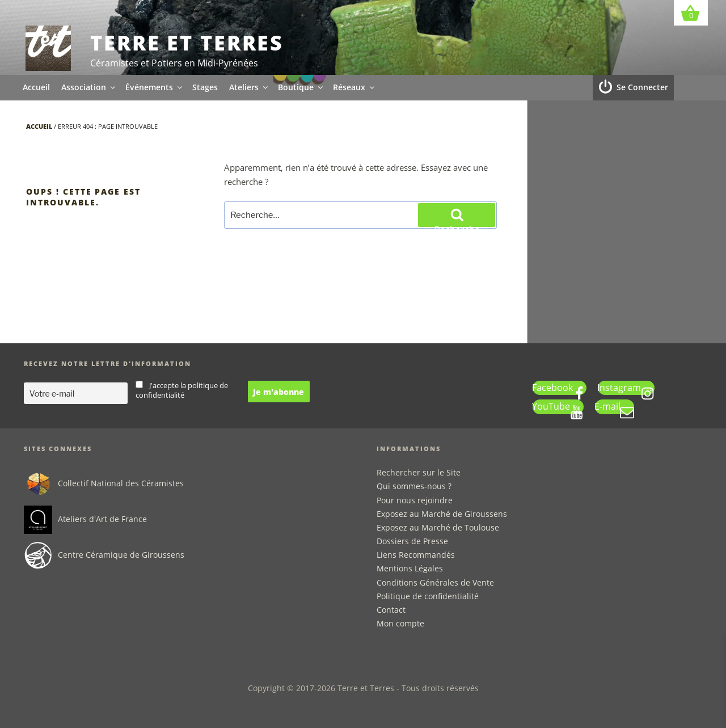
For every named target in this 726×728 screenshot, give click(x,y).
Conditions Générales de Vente (435, 582)
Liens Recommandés (416, 555)
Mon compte (400, 623)
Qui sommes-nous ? (414, 486)
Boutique (301, 87)
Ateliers (249, 87)
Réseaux (354, 87)
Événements (155, 87)
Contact (391, 610)
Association (89, 87)
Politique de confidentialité (428, 596)
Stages (205, 87)
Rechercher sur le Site (419, 472)
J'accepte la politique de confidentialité (182, 390)
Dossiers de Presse (412, 541)
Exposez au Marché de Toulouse (438, 527)
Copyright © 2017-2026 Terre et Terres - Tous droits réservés (363, 688)
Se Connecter (642, 87)
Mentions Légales (410, 568)
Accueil (36, 87)
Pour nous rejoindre (415, 500)
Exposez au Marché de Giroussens (442, 514)
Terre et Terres (187, 43)
